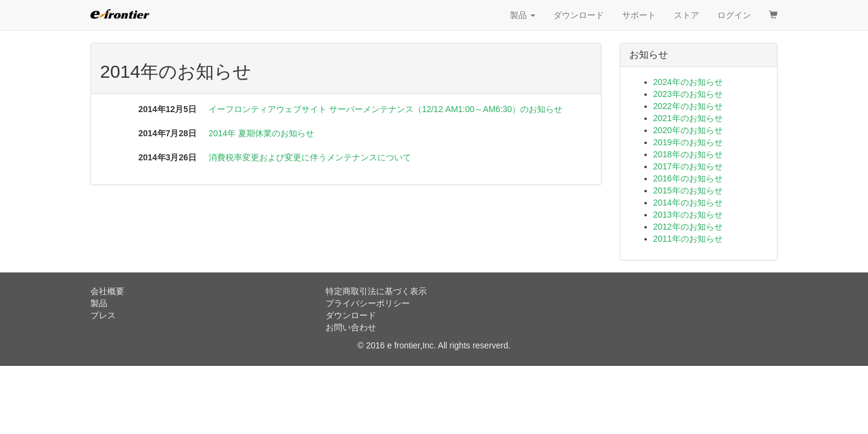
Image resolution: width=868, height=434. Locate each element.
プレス (103, 315)
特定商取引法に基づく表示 (376, 291)
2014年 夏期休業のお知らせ (261, 133)
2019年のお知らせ (688, 142)
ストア (687, 15)
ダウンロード (579, 15)
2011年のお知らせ (688, 239)
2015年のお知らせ (688, 190)
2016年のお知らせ (688, 178)
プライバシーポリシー (368, 303)
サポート (639, 15)
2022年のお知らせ (688, 106)
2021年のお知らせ (688, 118)
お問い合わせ (351, 327)
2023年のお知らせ (688, 94)
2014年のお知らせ (688, 203)
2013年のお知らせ (688, 215)
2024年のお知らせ (688, 82)
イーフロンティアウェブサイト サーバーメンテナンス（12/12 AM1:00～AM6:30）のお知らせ (385, 109)
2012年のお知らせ (688, 227)
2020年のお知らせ (688, 130)
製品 (523, 15)
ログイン (734, 15)
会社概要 (107, 291)
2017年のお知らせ (688, 166)
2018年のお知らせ (688, 154)
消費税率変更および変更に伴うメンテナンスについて (310, 157)
